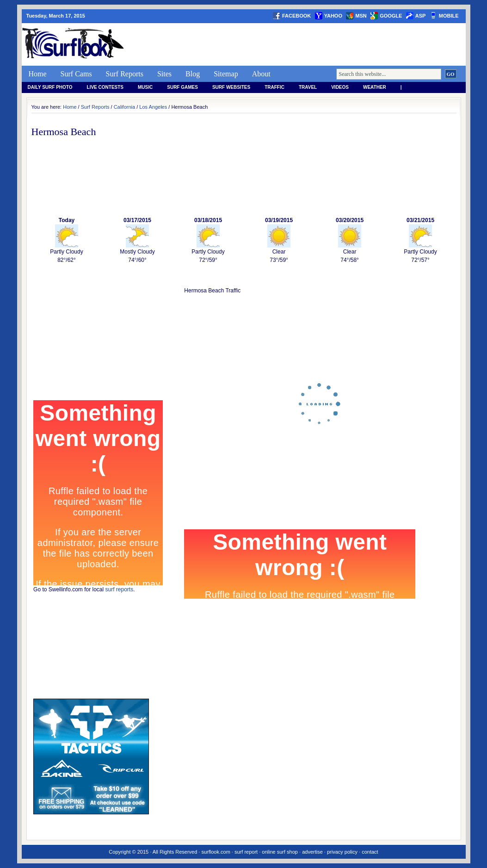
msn (361, 16)
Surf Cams (76, 74)
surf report (246, 852)
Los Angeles (153, 107)
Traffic (274, 87)
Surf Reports (125, 74)
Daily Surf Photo (50, 87)
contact (370, 852)
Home (38, 74)
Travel (308, 87)
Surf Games (182, 87)
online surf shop (280, 852)
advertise (312, 852)
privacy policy (342, 852)
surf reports (120, 589)
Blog (193, 74)
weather (375, 87)
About (261, 74)
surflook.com (216, 852)
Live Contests (105, 87)
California (124, 107)
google (391, 16)
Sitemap (226, 74)
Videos (340, 87)
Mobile (449, 16)
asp (421, 16)
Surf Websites (231, 87)
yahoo (333, 16)
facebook (296, 16)
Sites (164, 74)
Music (145, 87)
